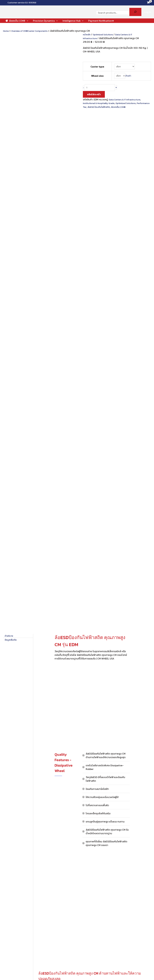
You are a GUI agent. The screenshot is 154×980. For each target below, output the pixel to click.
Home (6, 31)
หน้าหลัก (87, 34)
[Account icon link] (148, 12)
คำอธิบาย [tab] (10, 112)
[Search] (135, 12)
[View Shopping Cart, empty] (148, 3)
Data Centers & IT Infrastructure (126, 101)
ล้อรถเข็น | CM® (137, 108)
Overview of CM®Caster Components (32, 31)
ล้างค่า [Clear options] (128, 77)
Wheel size (97, 77)
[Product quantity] (102, 89)
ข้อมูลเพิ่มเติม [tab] (12, 116)
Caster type (97, 67)
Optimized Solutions (105, 34)
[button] (27, 21)
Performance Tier (92, 108)
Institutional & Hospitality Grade (101, 105)
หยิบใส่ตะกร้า (94, 96)
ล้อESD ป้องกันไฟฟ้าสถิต (115, 108)
